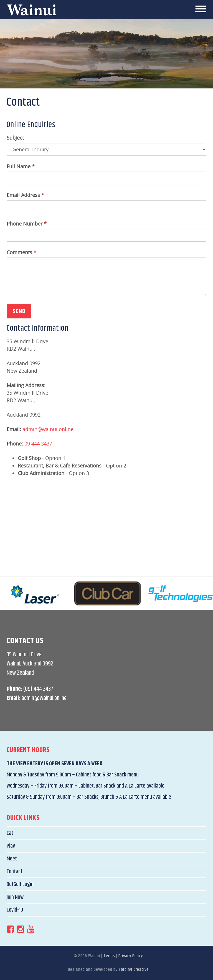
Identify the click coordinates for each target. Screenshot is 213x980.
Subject (15, 138)
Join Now (15, 897)
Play (11, 846)
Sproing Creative (134, 970)
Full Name (21, 166)
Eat (10, 833)
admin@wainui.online (48, 429)
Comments (21, 252)
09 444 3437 (38, 444)
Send (19, 311)
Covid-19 (15, 910)
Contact (15, 872)
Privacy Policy (131, 956)
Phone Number (27, 224)
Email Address (25, 195)
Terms (109, 956)
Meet (12, 859)
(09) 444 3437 (38, 689)
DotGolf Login (20, 884)
